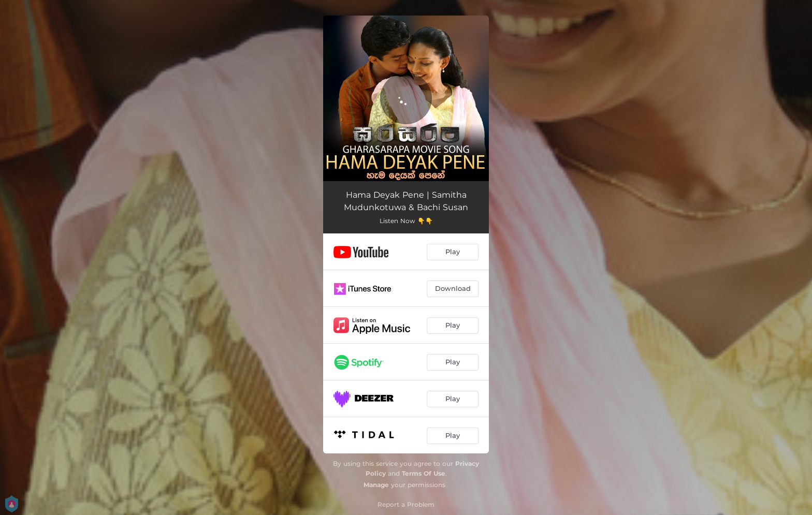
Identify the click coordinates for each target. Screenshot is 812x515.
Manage (376, 485)
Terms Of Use (424, 473)
